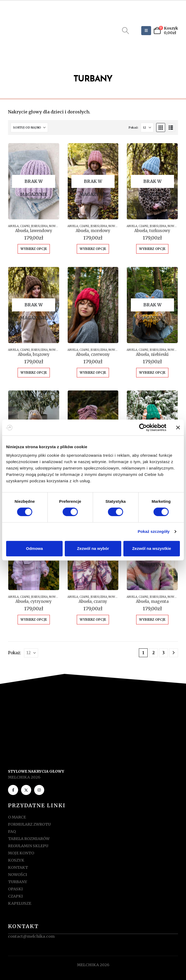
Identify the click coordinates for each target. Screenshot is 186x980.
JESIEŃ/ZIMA (39, 226)
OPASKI (15, 889)
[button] (126, 31)
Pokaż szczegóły (154, 531)
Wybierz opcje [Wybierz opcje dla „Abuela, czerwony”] (93, 372)
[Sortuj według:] (29, 127)
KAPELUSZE (20, 903)
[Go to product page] (34, 181)
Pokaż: (133, 127)
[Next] (174, 653)
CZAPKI (25, 226)
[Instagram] (39, 790)
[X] (26, 790)
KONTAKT (18, 867)
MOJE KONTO (21, 853)
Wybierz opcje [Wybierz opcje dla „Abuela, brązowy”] (34, 372)
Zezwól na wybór (93, 548)
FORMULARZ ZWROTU (29, 824)
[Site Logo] (31, 31)
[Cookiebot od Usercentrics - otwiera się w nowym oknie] (143, 427)
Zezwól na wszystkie (152, 548)
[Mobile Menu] (146, 31)
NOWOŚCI (55, 226)
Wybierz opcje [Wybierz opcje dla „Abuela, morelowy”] (93, 249)
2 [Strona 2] (153, 653)
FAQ (12, 831)
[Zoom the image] (93, 732)
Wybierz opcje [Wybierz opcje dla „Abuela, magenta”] (152, 619)
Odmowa (35, 548)
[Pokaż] (147, 127)
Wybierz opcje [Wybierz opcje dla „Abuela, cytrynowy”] (34, 619)
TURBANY (18, 882)
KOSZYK (16, 860)
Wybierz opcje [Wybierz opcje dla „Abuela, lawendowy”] (34, 249)
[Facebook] (13, 790)
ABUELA (13, 226)
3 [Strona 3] (163, 653)
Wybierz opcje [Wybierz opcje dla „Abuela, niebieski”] (152, 372)
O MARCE (17, 817)
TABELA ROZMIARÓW (29, 839)
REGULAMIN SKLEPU (28, 846)
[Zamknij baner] (178, 427)
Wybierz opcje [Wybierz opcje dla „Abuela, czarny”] (93, 619)
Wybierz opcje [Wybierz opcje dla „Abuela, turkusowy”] (152, 249)
